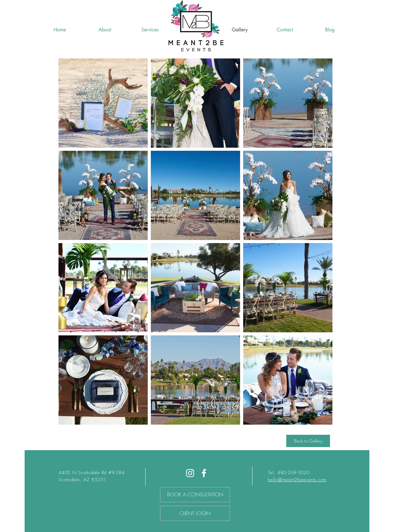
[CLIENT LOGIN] (195, 513)
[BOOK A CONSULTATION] (195, 495)
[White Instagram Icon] (190, 473)
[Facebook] (204, 473)
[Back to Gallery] (308, 441)
